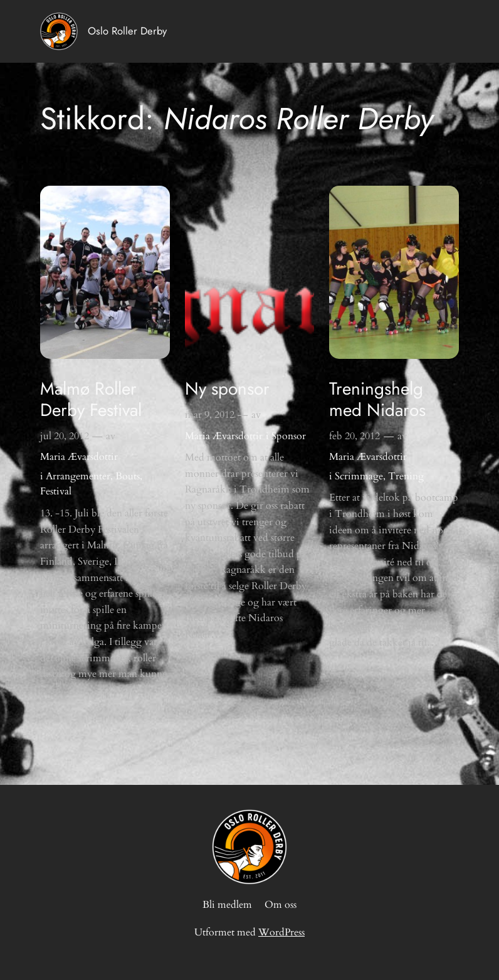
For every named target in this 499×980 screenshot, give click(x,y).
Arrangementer (78, 476)
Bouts (128, 476)
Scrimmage (359, 476)
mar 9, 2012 (210, 415)
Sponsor (289, 436)
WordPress (281, 932)
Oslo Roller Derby (127, 31)
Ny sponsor (227, 389)
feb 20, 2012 (355, 436)
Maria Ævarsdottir (79, 457)
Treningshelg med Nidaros (377, 399)
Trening (406, 476)
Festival (56, 491)
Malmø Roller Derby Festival (91, 399)
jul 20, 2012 (65, 436)
